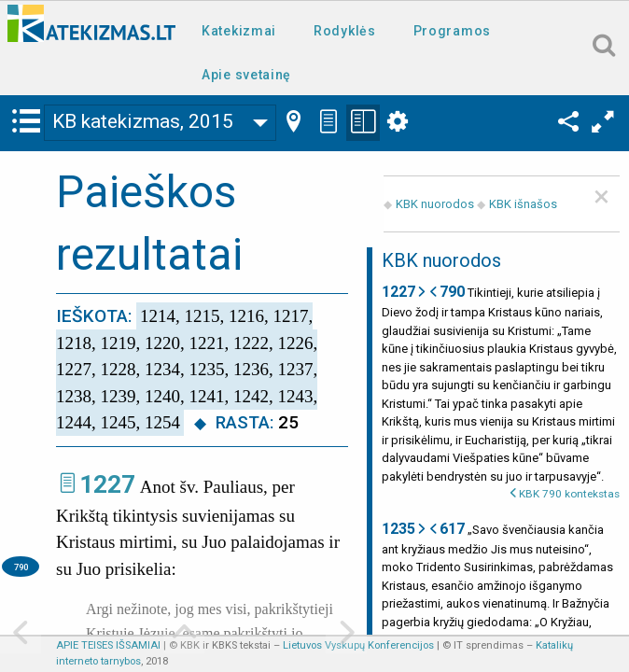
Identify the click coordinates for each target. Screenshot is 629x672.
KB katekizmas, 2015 (143, 121)
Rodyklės (345, 31)
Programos (452, 31)
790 (21, 567)
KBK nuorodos (435, 204)
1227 (107, 484)
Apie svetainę (246, 75)
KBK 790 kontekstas (569, 494)
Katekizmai (239, 31)
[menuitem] (243, 29)
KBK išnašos (523, 204)
